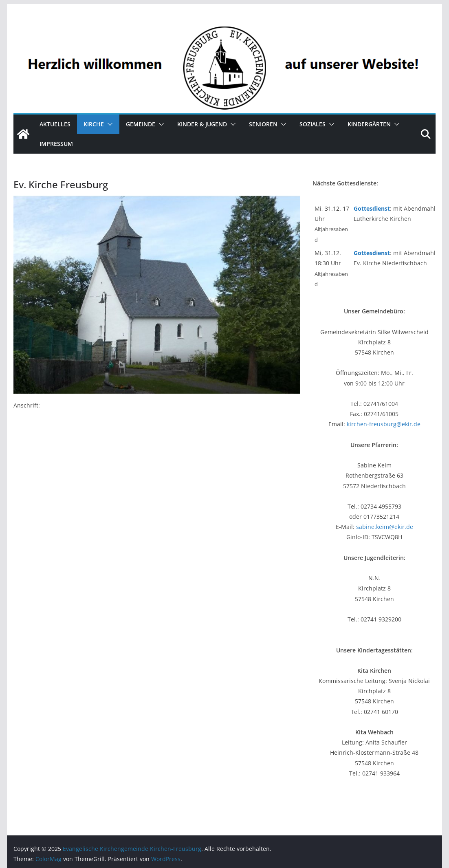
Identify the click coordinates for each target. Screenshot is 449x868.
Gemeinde (141, 124)
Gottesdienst (372, 208)
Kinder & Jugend (202, 124)
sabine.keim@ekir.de (385, 527)
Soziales (313, 124)
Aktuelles (55, 124)
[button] (108, 124)
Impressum (56, 144)
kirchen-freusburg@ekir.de (384, 424)
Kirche (94, 124)
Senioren (263, 124)
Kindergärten (369, 124)
